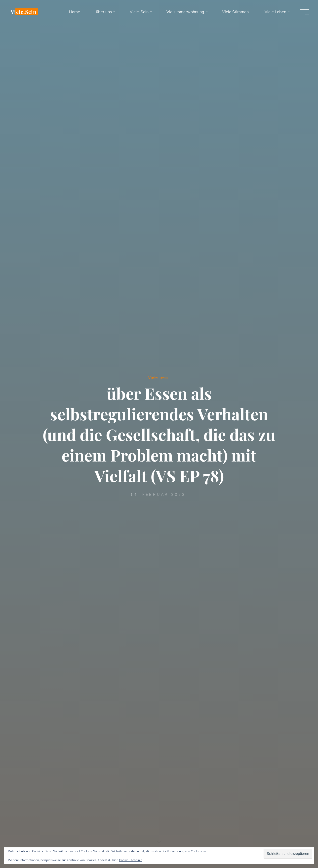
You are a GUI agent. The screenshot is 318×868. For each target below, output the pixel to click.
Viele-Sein (158, 377)
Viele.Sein (24, 12)
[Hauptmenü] (304, 12)
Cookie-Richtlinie (131, 860)
